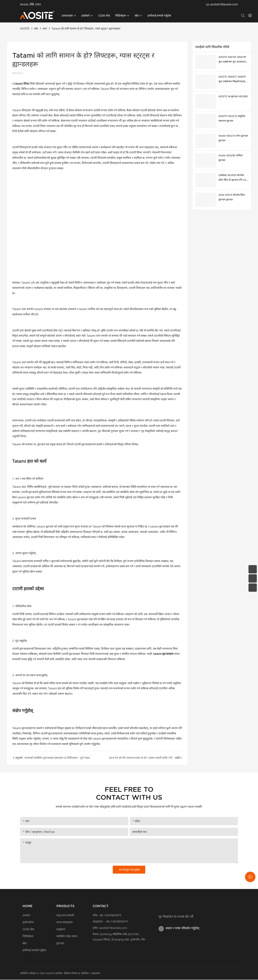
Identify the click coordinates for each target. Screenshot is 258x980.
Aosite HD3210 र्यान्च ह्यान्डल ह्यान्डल (233, 138)
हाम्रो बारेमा (28, 923)
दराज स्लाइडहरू (65, 923)
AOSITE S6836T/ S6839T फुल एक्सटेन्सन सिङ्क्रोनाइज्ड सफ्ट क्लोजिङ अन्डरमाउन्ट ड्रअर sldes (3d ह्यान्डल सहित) (233, 79)
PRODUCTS (65, 906)
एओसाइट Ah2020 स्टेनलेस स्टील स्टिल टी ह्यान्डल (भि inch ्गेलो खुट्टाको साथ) (233, 178)
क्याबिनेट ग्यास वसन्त (67, 936)
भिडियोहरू (28, 936)
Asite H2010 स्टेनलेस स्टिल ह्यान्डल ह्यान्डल (232, 197)
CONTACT (101, 906)
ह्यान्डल (60, 944)
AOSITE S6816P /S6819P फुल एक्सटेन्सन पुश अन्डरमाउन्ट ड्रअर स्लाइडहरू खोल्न (233, 60)
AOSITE (25, 28)
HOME (27, 906)
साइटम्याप (96, 974)
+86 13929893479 (110, 916)
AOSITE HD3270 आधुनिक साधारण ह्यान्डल (232, 118)
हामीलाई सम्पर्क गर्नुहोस (35, 950)
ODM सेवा (28, 930)
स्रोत (36, 28)
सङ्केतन (61, 930)
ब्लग (45, 28)
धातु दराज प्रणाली (65, 916)
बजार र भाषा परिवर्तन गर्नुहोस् (178, 928)
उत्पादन (26, 916)
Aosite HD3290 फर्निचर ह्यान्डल (231, 158)
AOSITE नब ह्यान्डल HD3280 (233, 96)
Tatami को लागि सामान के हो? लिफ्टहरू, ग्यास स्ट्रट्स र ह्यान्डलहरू (86, 28)
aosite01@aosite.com (224, 4)
